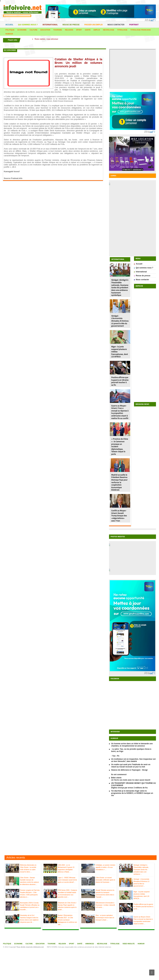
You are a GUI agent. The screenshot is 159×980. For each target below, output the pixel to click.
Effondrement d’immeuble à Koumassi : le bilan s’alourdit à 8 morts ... (105, 905)
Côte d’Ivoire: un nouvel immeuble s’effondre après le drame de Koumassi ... (105, 880)
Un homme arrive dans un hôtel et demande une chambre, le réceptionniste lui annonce (132, 745)
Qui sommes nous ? (28, 24)
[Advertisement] (80, 826)
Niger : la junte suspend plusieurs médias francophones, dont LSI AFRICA (120, 352)
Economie (22, 30)
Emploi (97, 30)
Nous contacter (116, 24)
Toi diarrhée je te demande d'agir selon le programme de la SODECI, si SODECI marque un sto (132, 793)
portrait (134, 24)
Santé (88, 30)
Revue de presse (71, 24)
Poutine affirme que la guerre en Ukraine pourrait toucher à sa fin (120, 381)
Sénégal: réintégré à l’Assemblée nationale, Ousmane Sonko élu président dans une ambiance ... (141, 870)
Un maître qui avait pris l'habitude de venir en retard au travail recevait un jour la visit (131, 766)
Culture (33, 30)
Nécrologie (109, 30)
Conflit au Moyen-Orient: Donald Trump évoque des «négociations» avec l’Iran (119, 516)
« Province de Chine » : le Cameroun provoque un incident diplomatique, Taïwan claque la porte (120, 446)
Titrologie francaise (141, 30)
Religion (69, 30)
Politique (10, 30)
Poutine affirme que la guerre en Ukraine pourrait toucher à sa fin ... (143, 907)
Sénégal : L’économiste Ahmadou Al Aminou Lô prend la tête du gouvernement (120, 321)
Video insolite (129, 944)
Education (45, 30)
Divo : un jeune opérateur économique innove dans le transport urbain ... (105, 918)
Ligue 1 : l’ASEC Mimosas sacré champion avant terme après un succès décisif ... (67, 880)
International (50, 24)
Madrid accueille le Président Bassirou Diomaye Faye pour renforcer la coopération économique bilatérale (119, 482)
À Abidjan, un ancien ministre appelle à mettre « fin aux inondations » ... (105, 867)
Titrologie (122, 30)
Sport (79, 30)
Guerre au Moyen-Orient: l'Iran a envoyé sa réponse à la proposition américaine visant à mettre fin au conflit (120, 412)
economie (10, 50)
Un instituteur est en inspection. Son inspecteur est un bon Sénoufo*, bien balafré (133, 760)
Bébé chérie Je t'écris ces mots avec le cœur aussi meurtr (131, 779)
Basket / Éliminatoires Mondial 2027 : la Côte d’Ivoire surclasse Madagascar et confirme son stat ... (67, 920)
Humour (9, 34)
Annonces (90, 944)
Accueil (9, 24)
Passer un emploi (94, 24)
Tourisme (58, 30)
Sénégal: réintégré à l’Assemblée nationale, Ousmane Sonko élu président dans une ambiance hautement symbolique (120, 287)
